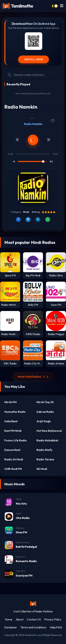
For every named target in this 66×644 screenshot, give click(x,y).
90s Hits (21, 504)
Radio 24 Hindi (14, 459)
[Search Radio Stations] (36, 75)
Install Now (34, 59)
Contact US (34, 619)
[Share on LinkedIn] (38, 219)
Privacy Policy (53, 619)
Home (9, 619)
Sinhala (20, 528)
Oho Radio (23, 518)
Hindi (26, 212)
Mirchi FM (10, 402)
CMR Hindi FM (13, 469)
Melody (20, 557)
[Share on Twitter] (28, 219)
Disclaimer (11, 627)
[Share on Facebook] (18, 219)
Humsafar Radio (15, 412)
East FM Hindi (13, 431)
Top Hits (20, 571)
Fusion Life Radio (16, 440)
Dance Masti (12, 450)
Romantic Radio (26, 561)
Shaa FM (21, 532)
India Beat (11, 421)
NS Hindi (42, 469)
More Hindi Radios (33, 377)
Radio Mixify (44, 450)
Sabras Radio (45, 412)
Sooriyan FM (24, 575)
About (20, 619)
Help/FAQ (56, 627)
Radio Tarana (45, 459)
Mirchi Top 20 (45, 402)
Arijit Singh (44, 421)
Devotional (23, 543)
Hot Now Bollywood (49, 431)
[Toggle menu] (62, 6)
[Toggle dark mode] (54, 6)
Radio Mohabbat (47, 440)
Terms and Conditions (33, 627)
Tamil (19, 499)
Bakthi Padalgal (26, 547)
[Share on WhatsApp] (48, 219)
